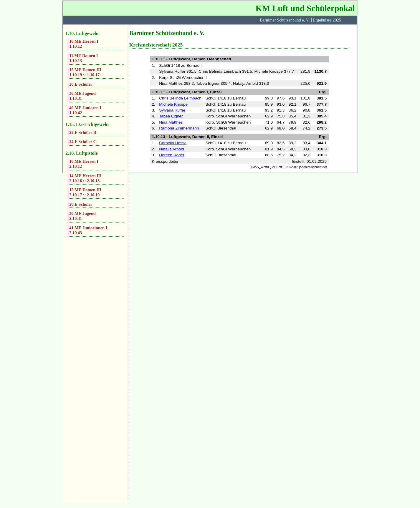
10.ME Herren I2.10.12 (84, 164)
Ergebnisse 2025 (327, 20)
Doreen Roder (172, 155)
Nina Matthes (171, 122)
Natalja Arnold (172, 149)
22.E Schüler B (83, 132)
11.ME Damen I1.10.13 (83, 58)
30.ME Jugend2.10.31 (82, 216)
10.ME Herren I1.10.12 (84, 44)
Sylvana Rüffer (172, 110)
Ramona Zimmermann (179, 128)
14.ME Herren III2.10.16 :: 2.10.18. (85, 178)
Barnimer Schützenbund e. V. (285, 20)
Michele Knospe (173, 104)
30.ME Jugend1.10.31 (82, 96)
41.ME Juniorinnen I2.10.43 (88, 230)
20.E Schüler (81, 84)
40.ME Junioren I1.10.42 (85, 110)
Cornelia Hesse (173, 143)
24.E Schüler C (83, 142)
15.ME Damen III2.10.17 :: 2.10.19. (85, 192)
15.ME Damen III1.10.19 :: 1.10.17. (85, 72)
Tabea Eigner (171, 116)
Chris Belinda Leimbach (180, 98)
